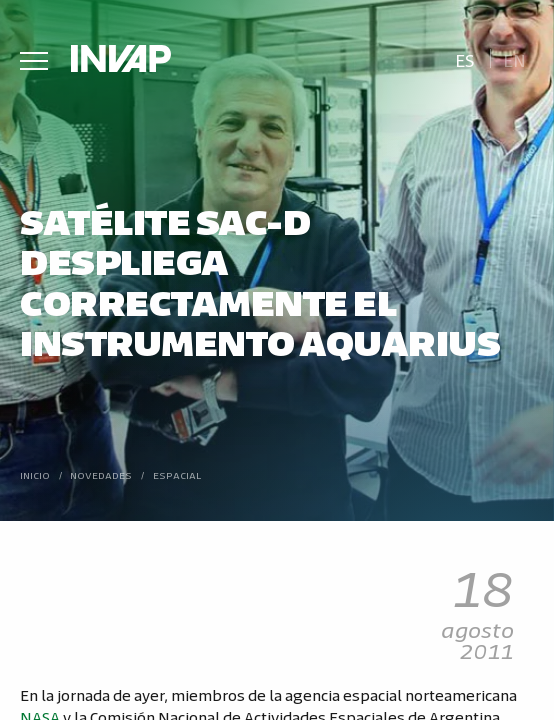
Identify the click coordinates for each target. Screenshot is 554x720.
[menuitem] (464, 58)
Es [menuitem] (465, 59)
